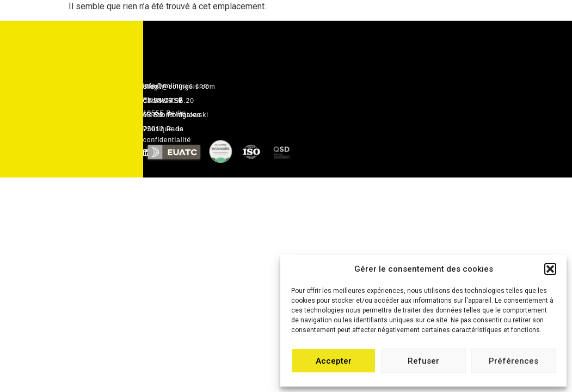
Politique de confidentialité (167, 134)
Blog (151, 87)
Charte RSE (163, 101)
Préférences (513, 361)
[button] (550, 269)
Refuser (423, 361)
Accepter (334, 361)
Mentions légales (172, 115)
